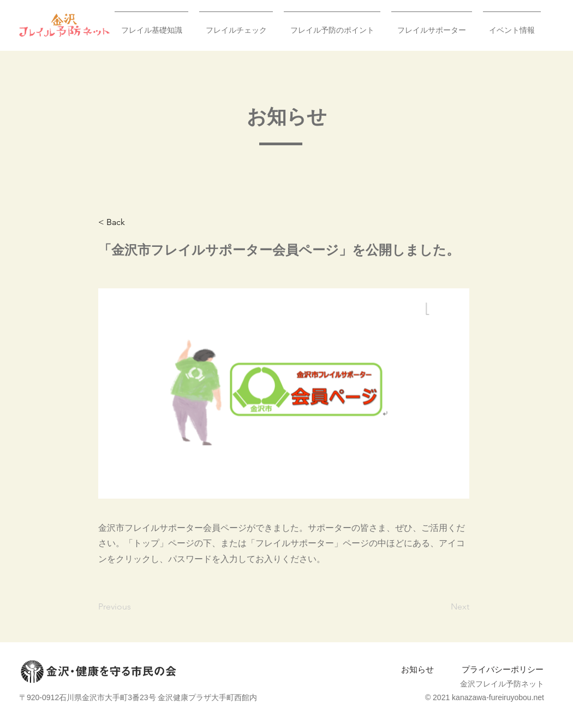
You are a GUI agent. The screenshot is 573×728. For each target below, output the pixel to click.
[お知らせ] (417, 670)
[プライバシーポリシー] (502, 670)
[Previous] (134, 607)
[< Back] (134, 222)
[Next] (442, 607)
